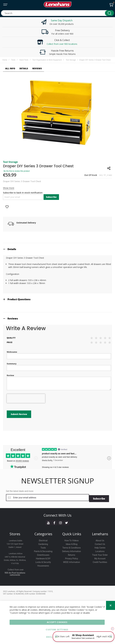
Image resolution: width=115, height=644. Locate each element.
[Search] (109, 13)
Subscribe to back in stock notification (23, 193)
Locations (100, 550)
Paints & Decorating (43, 550)
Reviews (13, 319)
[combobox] (57, 13)
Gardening (43, 543)
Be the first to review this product (17, 171)
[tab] (57, 249)
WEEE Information (72, 561)
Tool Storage (71, 60)
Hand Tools (24, 60)
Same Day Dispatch (62, 20)
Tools (13, 60)
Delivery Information (72, 550)
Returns (72, 554)
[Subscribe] (99, 498)
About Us (100, 539)
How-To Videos (72, 539)
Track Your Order (100, 554)
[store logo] (57, 5)
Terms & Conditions (72, 547)
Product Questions (19, 299)
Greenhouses (43, 554)
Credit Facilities (100, 561)
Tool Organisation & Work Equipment (47, 60)
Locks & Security (43, 561)
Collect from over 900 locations (62, 44)
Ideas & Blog (72, 543)
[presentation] (26, 398)
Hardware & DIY (43, 557)
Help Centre (100, 547)
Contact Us (100, 543)
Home (5, 60)
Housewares (43, 565)
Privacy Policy (72, 557)
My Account (100, 557)
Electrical (43, 539)
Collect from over (16, 569)
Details (12, 249)
